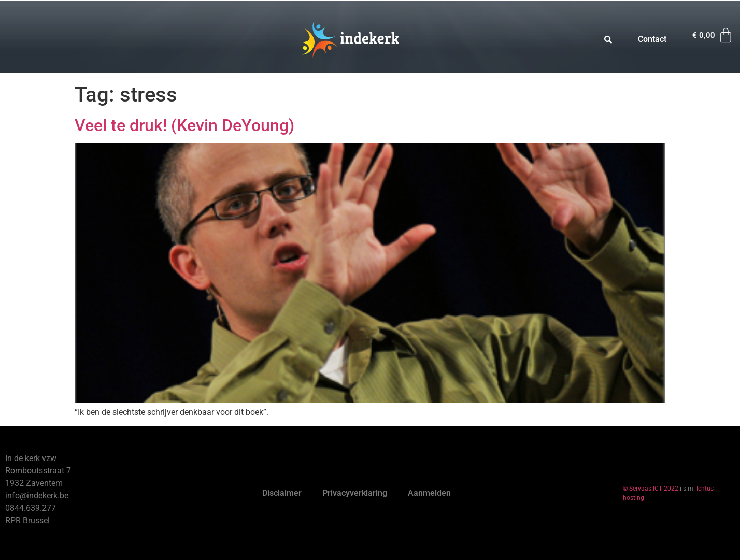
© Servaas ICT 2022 (651, 489)
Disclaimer (282, 493)
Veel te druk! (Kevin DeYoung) (184, 125)
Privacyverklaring (355, 493)
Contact (652, 39)
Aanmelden (429, 493)
